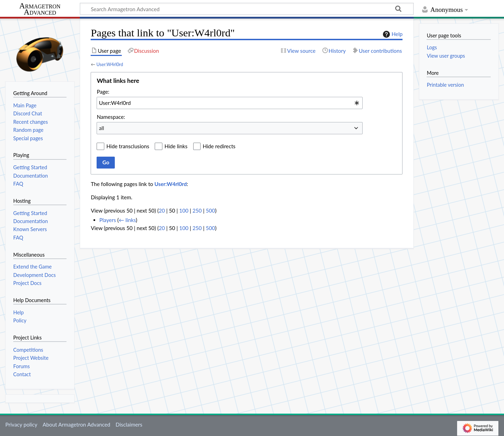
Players (108, 220)
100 (184, 210)
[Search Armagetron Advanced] (247, 9)
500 (210, 210)
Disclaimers (129, 424)
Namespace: (111, 117)
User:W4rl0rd (110, 64)
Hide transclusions (128, 146)
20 (162, 210)
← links (127, 220)
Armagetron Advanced (40, 9)
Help (392, 34)
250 (197, 210)
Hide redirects (219, 146)
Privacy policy (21, 424)
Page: (103, 92)
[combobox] (230, 103)
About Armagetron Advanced (76, 424)
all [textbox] (102, 128)
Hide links (176, 146)
